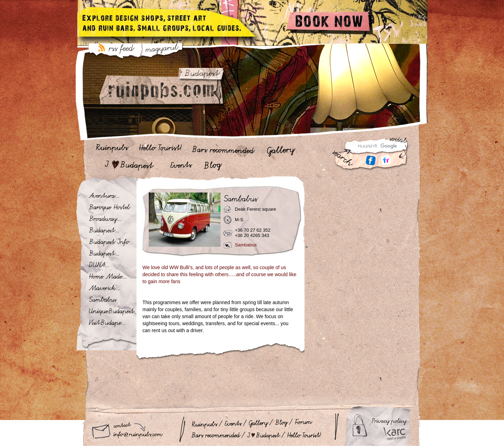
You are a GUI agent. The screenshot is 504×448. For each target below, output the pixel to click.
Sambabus (246, 245)
